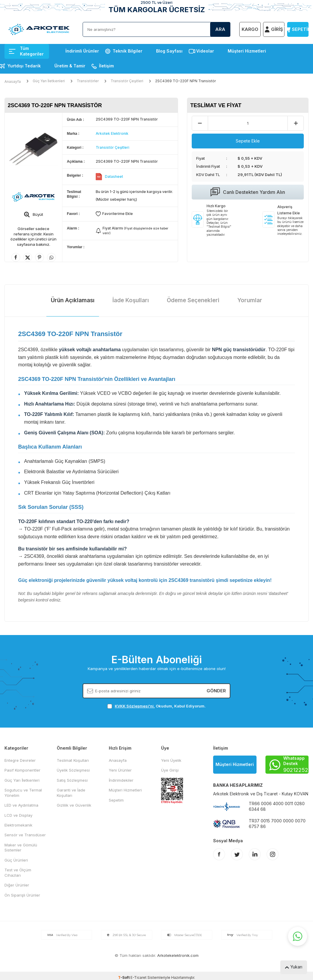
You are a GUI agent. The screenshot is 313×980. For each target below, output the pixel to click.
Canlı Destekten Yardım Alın (248, 192)
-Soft (124, 977)
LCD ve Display (18, 815)
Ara (220, 29)
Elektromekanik (18, 825)
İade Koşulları (131, 300)
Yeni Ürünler (120, 770)
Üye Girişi (170, 770)
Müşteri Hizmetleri (247, 51)
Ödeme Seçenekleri (193, 300)
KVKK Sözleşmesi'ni (134, 706)
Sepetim (116, 800)
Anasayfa (13, 81)
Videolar (205, 51)
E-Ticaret (139, 977)
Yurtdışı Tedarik (24, 66)
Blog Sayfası (169, 51)
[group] (33, 149)
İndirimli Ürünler (82, 51)
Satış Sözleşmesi (72, 780)
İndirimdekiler (121, 780)
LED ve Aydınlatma (21, 805)
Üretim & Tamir (70, 66)
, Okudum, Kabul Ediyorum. (156, 706)
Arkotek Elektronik (112, 133)
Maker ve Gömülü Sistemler (21, 847)
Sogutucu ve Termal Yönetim (23, 793)
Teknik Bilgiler (128, 51)
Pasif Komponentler (22, 770)
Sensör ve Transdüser (25, 835)
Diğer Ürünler (17, 885)
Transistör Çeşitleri (127, 81)
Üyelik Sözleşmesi (73, 770)
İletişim (106, 66)
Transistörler (88, 81)
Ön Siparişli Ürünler (22, 895)
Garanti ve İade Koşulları (71, 793)
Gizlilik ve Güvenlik (74, 805)
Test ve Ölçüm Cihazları (18, 872)
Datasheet (114, 176)
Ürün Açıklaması (73, 300)
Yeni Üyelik (171, 760)
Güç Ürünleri (16, 860)
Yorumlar (250, 300)
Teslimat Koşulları (73, 760)
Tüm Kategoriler (26, 51)
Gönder (216, 691)
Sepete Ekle (248, 141)
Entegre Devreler (20, 760)
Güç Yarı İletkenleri (49, 81)
